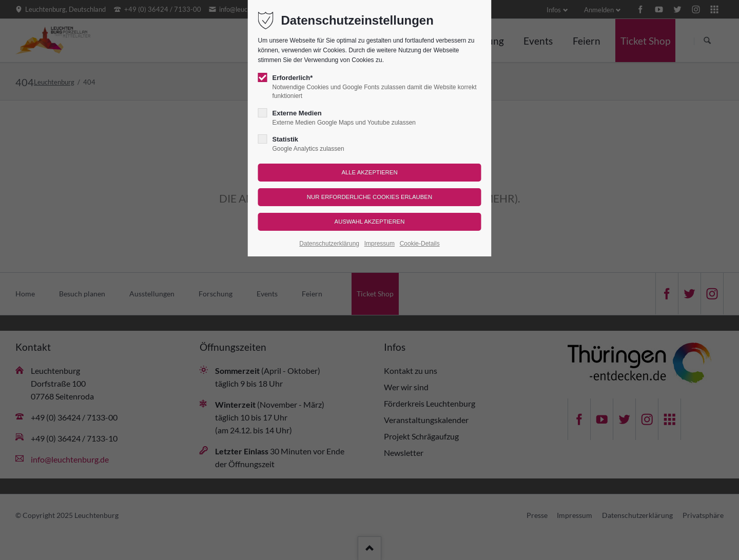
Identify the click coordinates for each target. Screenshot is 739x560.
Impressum (380, 244)
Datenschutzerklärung (329, 244)
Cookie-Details (420, 244)
